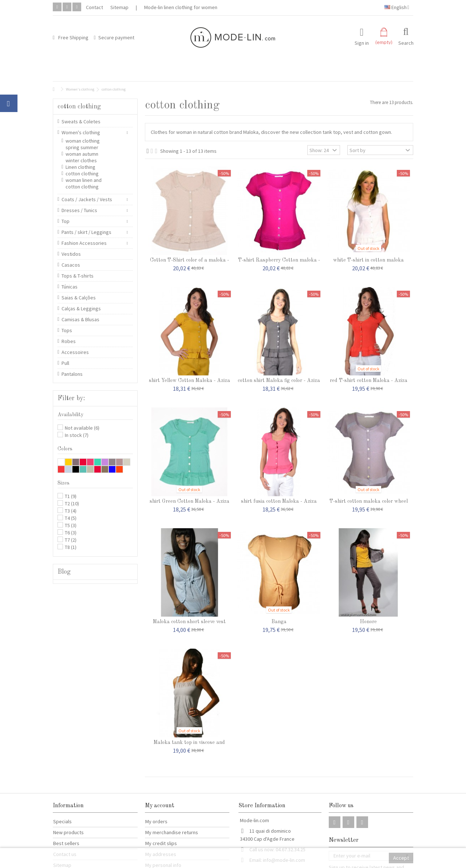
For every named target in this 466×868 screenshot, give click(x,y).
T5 (71, 525)
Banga (279, 622)
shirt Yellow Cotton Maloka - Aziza (189, 381)
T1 (71, 496)
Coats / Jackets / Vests (87, 199)
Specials (62, 821)
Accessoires (75, 352)
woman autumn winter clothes (82, 157)
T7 (71, 540)
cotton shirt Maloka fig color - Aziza (279, 381)
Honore (368, 622)
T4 (71, 518)
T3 (71, 511)
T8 (71, 547)
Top (66, 221)
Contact (94, 7)
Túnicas (70, 287)
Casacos (71, 265)
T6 (71, 533)
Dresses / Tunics (79, 210)
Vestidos (71, 254)
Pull (65, 363)
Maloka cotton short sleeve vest (189, 622)
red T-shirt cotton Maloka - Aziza (369, 381)
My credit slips (161, 843)
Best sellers (66, 843)
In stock (77, 435)
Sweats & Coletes (81, 122)
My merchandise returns (172, 832)
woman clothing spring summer (83, 144)
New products (68, 832)
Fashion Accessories (84, 243)
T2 (72, 503)
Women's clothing (81, 132)
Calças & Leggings (81, 308)
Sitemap (119, 7)
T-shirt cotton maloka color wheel (369, 501)
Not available (82, 428)
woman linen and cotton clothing (84, 183)
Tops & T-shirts (78, 276)
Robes (69, 341)
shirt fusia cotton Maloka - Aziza (279, 501)
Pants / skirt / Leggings (86, 232)
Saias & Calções (79, 298)
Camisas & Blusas (80, 319)
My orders (156, 821)
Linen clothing (80, 167)
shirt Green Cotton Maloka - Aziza (189, 501)
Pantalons (72, 374)
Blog (64, 572)
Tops (67, 330)
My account (160, 806)
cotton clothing (82, 174)
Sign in (362, 42)
